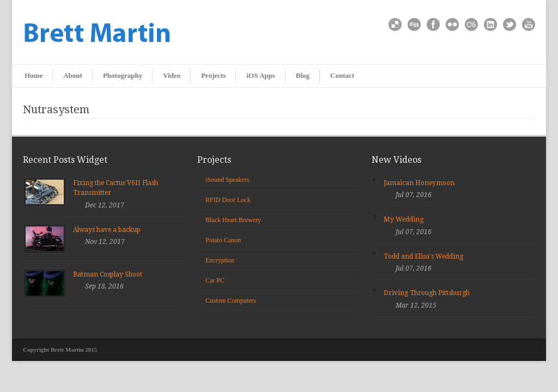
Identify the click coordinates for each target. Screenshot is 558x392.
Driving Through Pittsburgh (427, 293)
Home (34, 75)
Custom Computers (231, 301)
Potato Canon (223, 240)
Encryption (220, 260)
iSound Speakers (227, 180)
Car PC (215, 280)
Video (172, 75)
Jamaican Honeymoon (419, 183)
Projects (213, 75)
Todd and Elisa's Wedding (423, 256)
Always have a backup (107, 230)
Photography (123, 75)
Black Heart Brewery (233, 220)
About (73, 75)
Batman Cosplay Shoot (108, 274)
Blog (303, 75)
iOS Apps (260, 75)
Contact (342, 75)
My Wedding (404, 219)
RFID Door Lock (228, 200)
